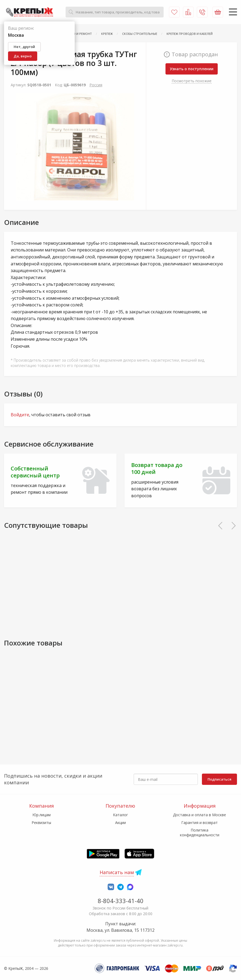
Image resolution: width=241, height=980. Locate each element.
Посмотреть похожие (192, 81)
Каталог (120, 815)
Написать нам (117, 872)
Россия (96, 85)
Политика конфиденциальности (200, 832)
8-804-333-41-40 (121, 901)
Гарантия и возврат (199, 823)
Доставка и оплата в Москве (199, 815)
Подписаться (219, 779)
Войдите (20, 415)
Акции (120, 823)
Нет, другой (24, 47)
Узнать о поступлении (192, 69)
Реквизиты (41, 823)
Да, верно (23, 56)
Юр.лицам (42, 815)
